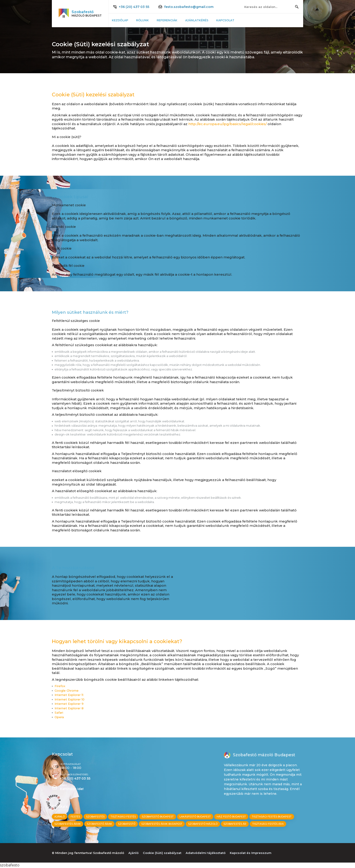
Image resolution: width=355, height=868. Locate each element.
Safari (59, 713)
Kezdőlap (121, 20)
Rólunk (144, 20)
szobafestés (95, 817)
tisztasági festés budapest (272, 817)
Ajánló (60, 817)
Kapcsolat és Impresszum (251, 853)
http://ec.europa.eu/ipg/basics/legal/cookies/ (228, 124)
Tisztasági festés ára (268, 824)
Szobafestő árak (99, 824)
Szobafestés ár (235, 824)
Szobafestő (127, 824)
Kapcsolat (230, 20)
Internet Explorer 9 (69, 704)
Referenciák (170, 20)
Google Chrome (67, 691)
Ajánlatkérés (201, 20)
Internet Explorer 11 (69, 695)
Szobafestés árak (68, 824)
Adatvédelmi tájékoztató (206, 853)
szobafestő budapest (158, 817)
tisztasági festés (123, 817)
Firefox (60, 686)
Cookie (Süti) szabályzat (162, 853)
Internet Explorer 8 (69, 708)
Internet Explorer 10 (70, 699)
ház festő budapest (231, 817)
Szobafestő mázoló (203, 824)
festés (75, 817)
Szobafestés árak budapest (162, 824)
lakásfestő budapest (195, 817)
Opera (59, 717)
